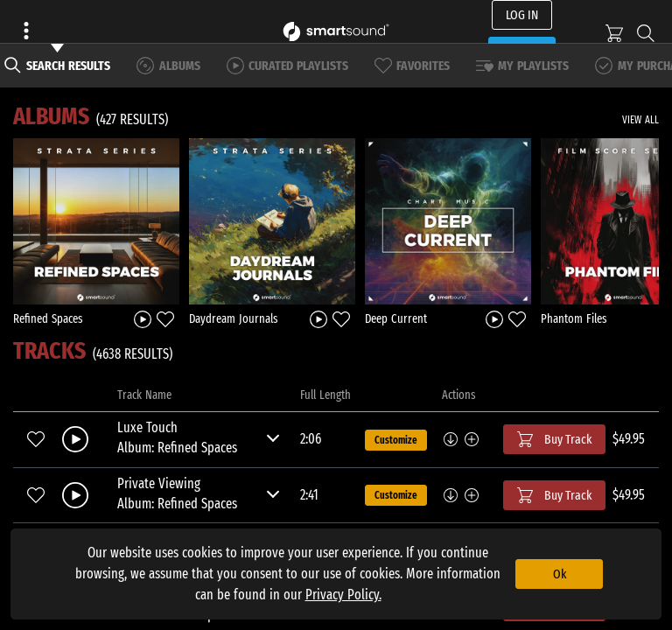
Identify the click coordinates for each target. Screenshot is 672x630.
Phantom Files (574, 319)
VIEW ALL (640, 120)
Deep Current (396, 319)
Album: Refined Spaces (177, 448)
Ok (560, 574)
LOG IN (522, 15)
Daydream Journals (234, 319)
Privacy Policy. (343, 595)
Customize (396, 440)
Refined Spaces (48, 319)
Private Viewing (159, 483)
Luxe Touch (147, 427)
